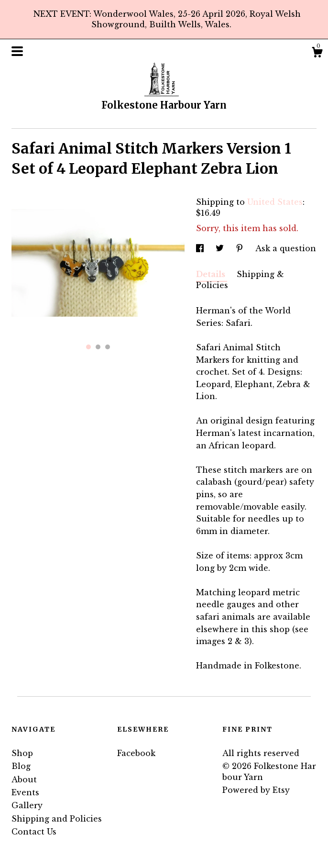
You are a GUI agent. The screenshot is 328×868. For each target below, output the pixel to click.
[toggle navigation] (17, 51)
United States (275, 202)
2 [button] (98, 347)
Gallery (27, 805)
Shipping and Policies (57, 819)
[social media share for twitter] (221, 248)
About (24, 779)
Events (25, 792)
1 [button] (88, 347)
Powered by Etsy (256, 790)
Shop (22, 753)
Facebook (136, 753)
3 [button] (108, 347)
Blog (21, 766)
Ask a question (286, 248)
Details (212, 274)
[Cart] (317, 54)
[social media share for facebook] (201, 248)
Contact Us (34, 832)
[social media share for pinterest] (241, 248)
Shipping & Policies (240, 279)
